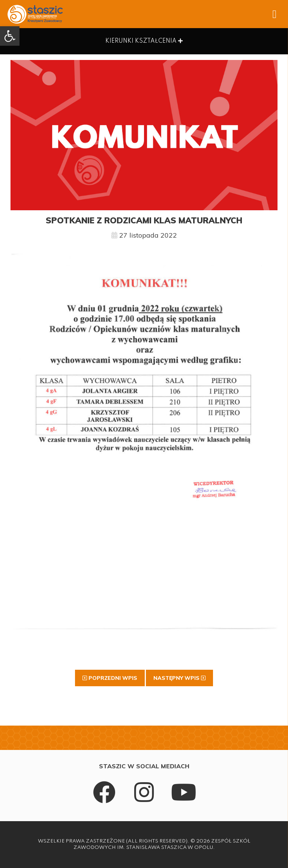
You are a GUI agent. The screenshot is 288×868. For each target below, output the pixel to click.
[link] (10, 36)
